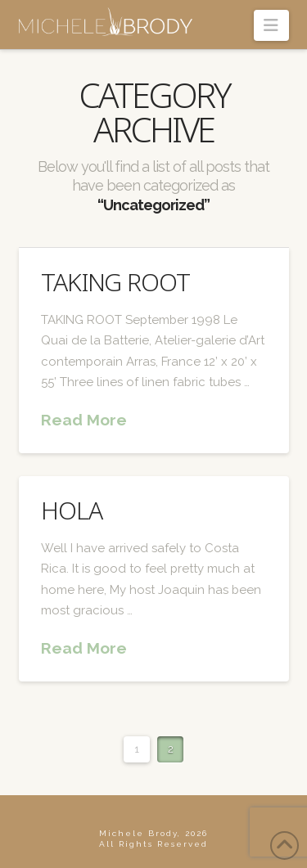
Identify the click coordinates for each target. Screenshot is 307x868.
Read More (84, 420)
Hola (72, 510)
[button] (271, 25)
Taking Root (115, 282)
